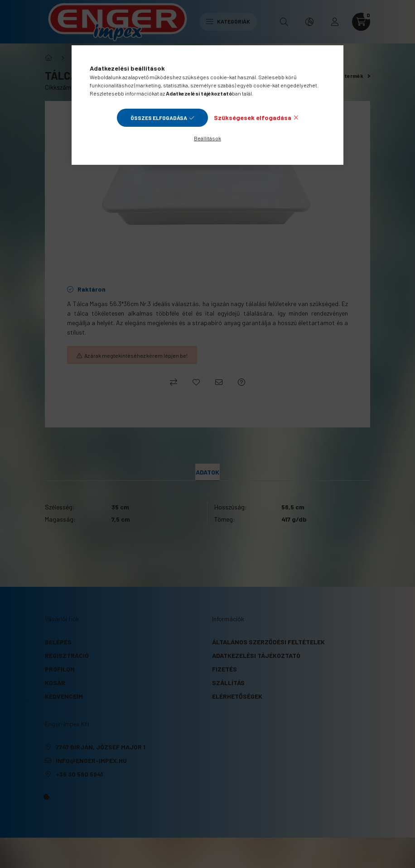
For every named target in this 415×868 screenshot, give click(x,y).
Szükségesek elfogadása (253, 117)
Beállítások (207, 138)
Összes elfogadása (159, 118)
